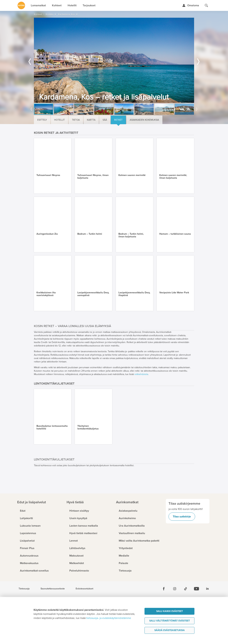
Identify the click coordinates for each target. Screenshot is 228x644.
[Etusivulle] (21, 5)
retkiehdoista (141, 374)
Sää (105, 120)
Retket (118, 120)
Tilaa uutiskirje (182, 517)
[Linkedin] (207, 589)
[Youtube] (196, 589)
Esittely (42, 120)
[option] (114, 60)
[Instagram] (175, 589)
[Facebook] (164, 589)
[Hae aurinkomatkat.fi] (206, 5)
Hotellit (59, 120)
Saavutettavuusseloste (53, 589)
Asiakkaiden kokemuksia (144, 120)
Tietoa (76, 120)
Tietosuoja (24, 589)
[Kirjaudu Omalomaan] (191, 5)
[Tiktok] (186, 589)
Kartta (91, 120)
